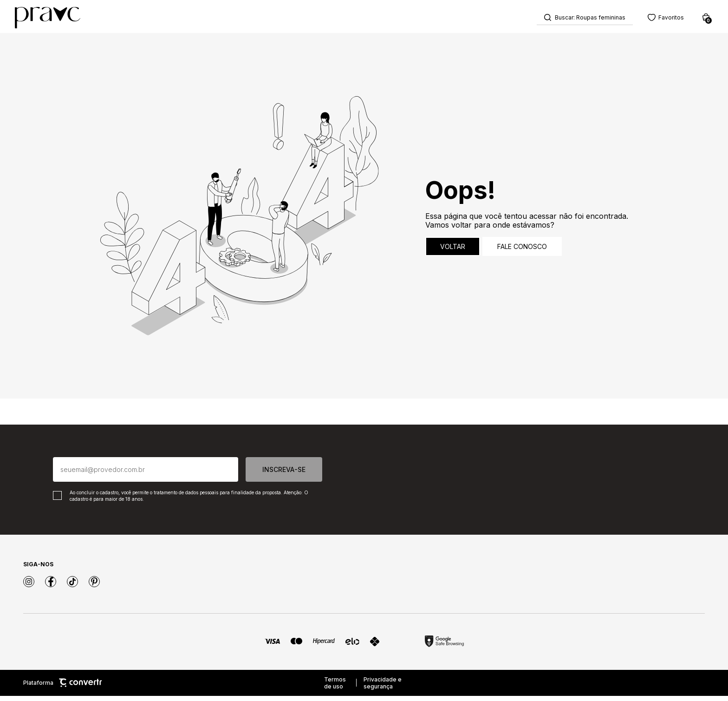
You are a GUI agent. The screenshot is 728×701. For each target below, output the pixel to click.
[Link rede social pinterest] (94, 587)
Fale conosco (522, 252)
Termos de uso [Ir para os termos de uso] (335, 688)
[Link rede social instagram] (29, 587)
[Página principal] (59, 19)
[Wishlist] (655, 19)
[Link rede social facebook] (51, 587)
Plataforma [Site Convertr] (62, 688)
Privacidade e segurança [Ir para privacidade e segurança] (383, 688)
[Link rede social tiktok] (72, 587)
